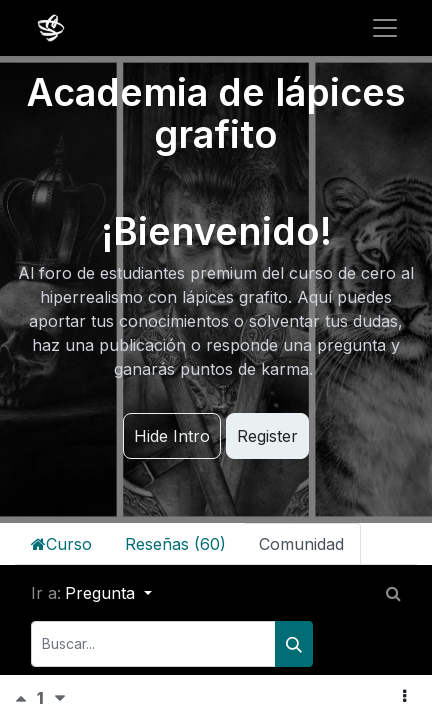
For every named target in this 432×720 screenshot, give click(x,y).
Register (267, 436)
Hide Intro (172, 436)
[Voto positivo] (26, 698)
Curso (61, 544)
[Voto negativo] (60, 698)
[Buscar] (294, 644)
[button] (404, 696)
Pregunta (102, 593)
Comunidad (301, 544)
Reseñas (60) (175, 544)
